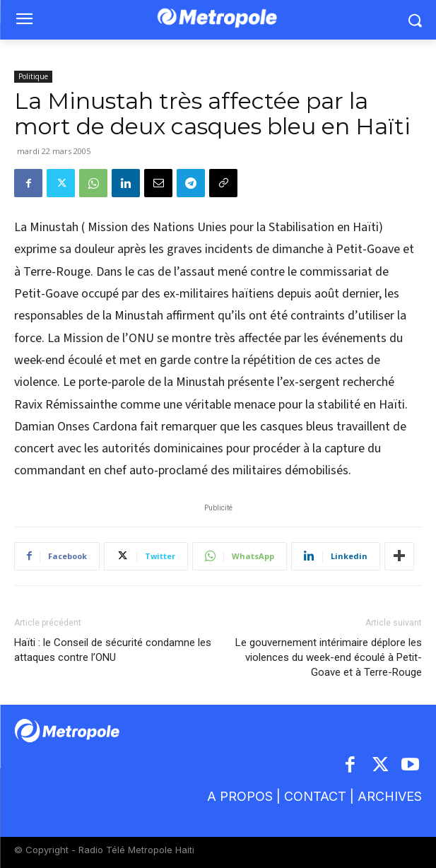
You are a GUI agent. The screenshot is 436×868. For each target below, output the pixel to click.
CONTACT (315, 796)
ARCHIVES (390, 796)
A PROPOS (242, 796)
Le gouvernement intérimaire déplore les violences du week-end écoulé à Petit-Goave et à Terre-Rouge (329, 657)
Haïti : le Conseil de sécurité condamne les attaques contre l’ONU (113, 650)
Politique (33, 76)
